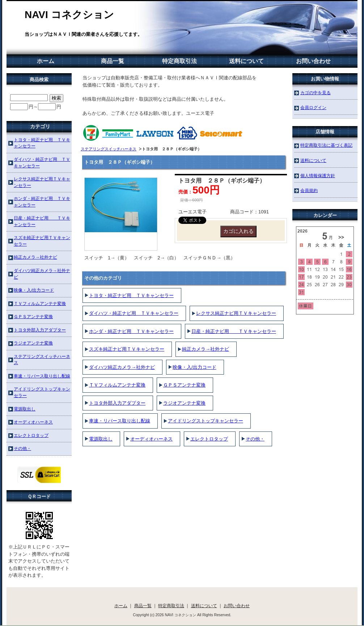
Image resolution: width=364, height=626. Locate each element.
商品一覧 (113, 61)
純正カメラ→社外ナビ (206, 349)
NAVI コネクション (69, 15)
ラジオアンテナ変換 (184, 403)
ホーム (46, 61)
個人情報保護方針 (318, 176)
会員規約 (309, 190)
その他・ (255, 439)
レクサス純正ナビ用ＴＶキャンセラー (236, 313)
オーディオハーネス (151, 439)
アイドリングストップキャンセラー (206, 421)
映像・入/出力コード (194, 367)
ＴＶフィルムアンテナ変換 (117, 385)
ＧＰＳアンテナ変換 (184, 385)
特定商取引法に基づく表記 (326, 145)
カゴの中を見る (316, 93)
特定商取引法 (179, 61)
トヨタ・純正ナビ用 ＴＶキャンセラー (131, 295)
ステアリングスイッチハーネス (109, 149)
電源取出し (101, 439)
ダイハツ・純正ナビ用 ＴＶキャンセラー (134, 313)
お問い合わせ (313, 61)
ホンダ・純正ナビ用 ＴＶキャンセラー (131, 331)
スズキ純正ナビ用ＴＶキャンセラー (127, 349)
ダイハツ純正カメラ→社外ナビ (122, 367)
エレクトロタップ (209, 439)
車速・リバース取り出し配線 (120, 421)
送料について (246, 61)
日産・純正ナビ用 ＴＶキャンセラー (234, 331)
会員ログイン (313, 107)
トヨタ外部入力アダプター (117, 403)
